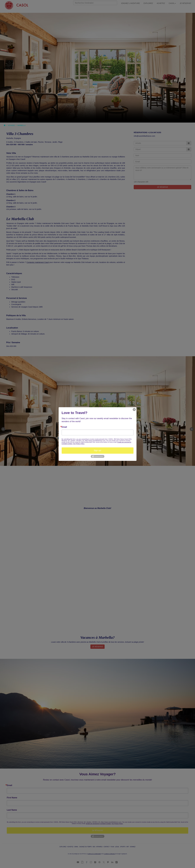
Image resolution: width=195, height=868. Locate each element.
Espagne (17, 138)
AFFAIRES (99, 847)
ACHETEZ (161, 3)
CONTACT (106, 847)
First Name (12, 798)
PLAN (112, 847)
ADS (94, 847)
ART (128, 847)
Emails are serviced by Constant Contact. (99, 824)
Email (9, 785)
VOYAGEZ (11, 125)
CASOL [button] (172, 3)
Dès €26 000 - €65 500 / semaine (20, 145)
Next (192, 429)
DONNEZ (133, 847)
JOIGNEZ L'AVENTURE (130, 3)
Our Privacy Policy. (117, 824)
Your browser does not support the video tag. (98, 68)
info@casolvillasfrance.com (144, 136)
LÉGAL (117, 847)
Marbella (10, 138)
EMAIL (76, 847)
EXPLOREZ (148, 3)
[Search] (95, 3)
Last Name (12, 810)
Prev (3, 429)
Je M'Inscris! (97, 830)
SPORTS (123, 847)
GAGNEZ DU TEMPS (86, 847)
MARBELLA (21, 125)
